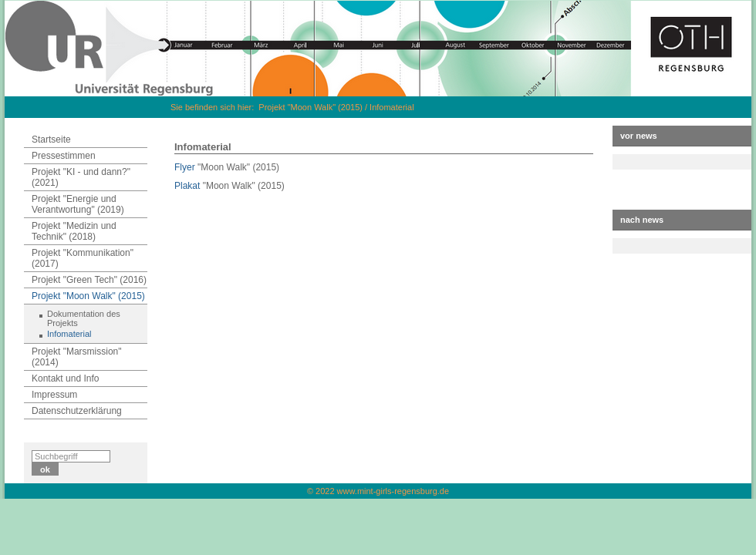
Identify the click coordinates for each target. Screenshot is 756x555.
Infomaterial (391, 107)
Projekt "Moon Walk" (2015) (310, 107)
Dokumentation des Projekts (84, 318)
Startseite (51, 140)
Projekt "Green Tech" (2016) (89, 280)
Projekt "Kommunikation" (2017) (83, 258)
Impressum (54, 395)
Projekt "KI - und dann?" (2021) (81, 177)
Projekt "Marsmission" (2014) (77, 357)
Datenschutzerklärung (77, 411)
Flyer (185, 167)
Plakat (187, 186)
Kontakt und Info (65, 378)
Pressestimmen (64, 156)
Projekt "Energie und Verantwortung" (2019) (78, 204)
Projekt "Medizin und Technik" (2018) (74, 231)
